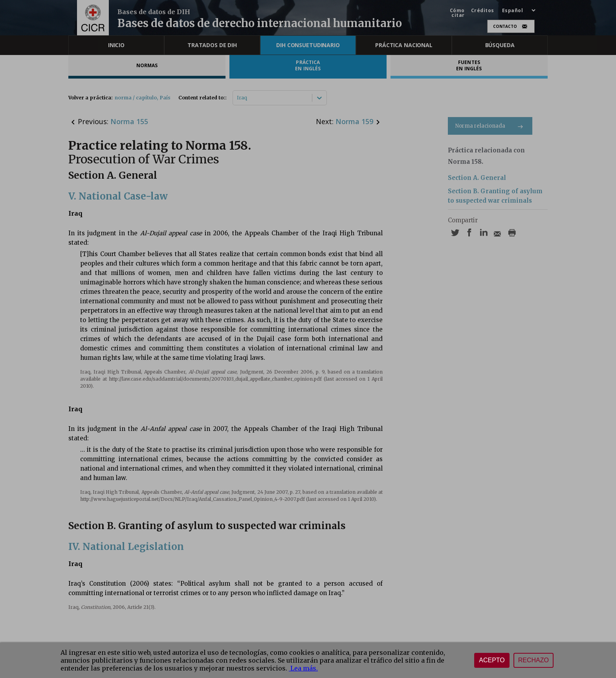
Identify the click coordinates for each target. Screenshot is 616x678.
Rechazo (533, 660)
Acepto (492, 660)
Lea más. (303, 668)
